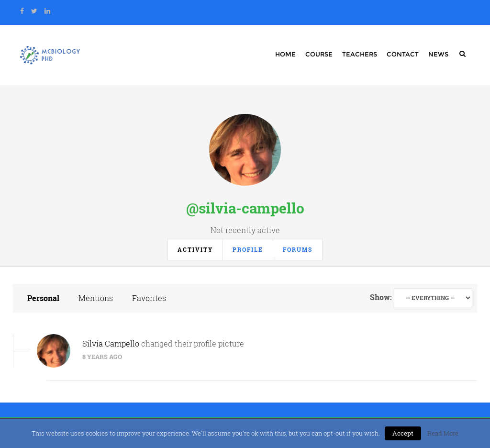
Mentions (96, 298)
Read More (443, 433)
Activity (195, 249)
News (438, 54)
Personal (43, 298)
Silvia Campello (111, 343)
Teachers (360, 54)
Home (285, 54)
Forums (298, 249)
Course (319, 54)
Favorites (149, 298)
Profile (248, 249)
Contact (403, 54)
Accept (403, 433)
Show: (381, 297)
